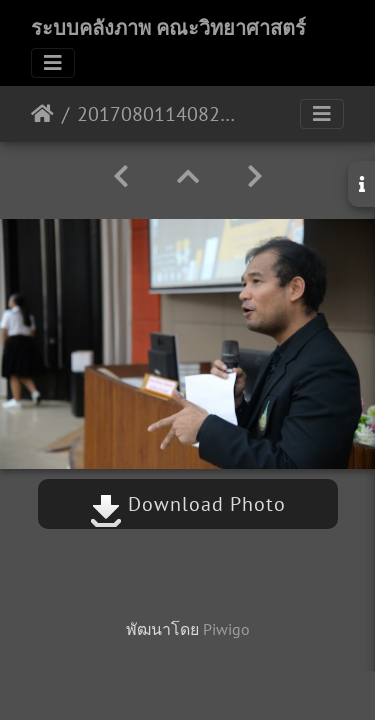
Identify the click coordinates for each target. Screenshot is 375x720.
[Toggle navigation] (53, 63)
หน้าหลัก (42, 114)
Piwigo (226, 629)
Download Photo (188, 504)
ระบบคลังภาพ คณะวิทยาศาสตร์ (168, 28)
